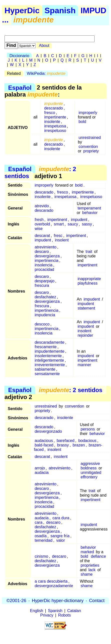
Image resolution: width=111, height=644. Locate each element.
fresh (39, 220)
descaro (42, 252)
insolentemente (48, 356)
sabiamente (45, 369)
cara (39, 522)
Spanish (60, 10)
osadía (41, 536)
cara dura (61, 518)
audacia (42, 473)
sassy (87, 224)
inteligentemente (49, 360)
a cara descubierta (51, 581)
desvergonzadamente (54, 586)
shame (87, 574)
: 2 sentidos (40, 172)
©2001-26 (16, 601)
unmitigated (91, 473)
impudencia (45, 315)
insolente (52, 122)
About (44, 46)
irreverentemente (50, 365)
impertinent (57, 220)
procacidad (44, 269)
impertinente (55, 117)
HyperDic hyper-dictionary (58, 601)
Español (20, 87)
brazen (79, 445)
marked (87, 552)
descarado (54, 108)
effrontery (89, 477)
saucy (73, 224)
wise (39, 229)
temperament (89, 208)
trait (89, 252)
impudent (79, 220)
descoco (42, 324)
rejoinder (85, 335)
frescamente (46, 347)
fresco (50, 113)
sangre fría (60, 536)
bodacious (87, 441)
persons (88, 429)
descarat (42, 236)
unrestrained (90, 138)
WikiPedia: (46, 73)
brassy (63, 445)
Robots (64, 615)
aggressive (90, 464)
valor (60, 540)
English (36, 611)
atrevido (42, 206)
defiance (98, 556)
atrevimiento (46, 247)
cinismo (41, 556)
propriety (91, 151)
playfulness (88, 283)
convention (88, 147)
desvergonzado (48, 431)
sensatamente (47, 374)
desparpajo (45, 281)
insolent (62, 240)
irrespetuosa (55, 126)
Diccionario (19, 56)
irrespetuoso (55, 131)
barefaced (65, 441)
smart (59, 224)
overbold (42, 224)
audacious (44, 441)
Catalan (74, 611)
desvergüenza (47, 256)
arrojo (40, 468)
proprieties (90, 565)
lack (92, 570)
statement (86, 308)
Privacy (47, 615)
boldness (89, 468)
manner (84, 365)
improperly (88, 113)
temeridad (44, 540)
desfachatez (45, 297)
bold (82, 122)
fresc (58, 236)
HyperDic (22, 10)
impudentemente (50, 351)
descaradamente (50, 342)
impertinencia (47, 261)
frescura (42, 285)
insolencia (44, 265)
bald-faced (44, 445)
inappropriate (89, 279)
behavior (90, 213)
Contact (97, 601)
